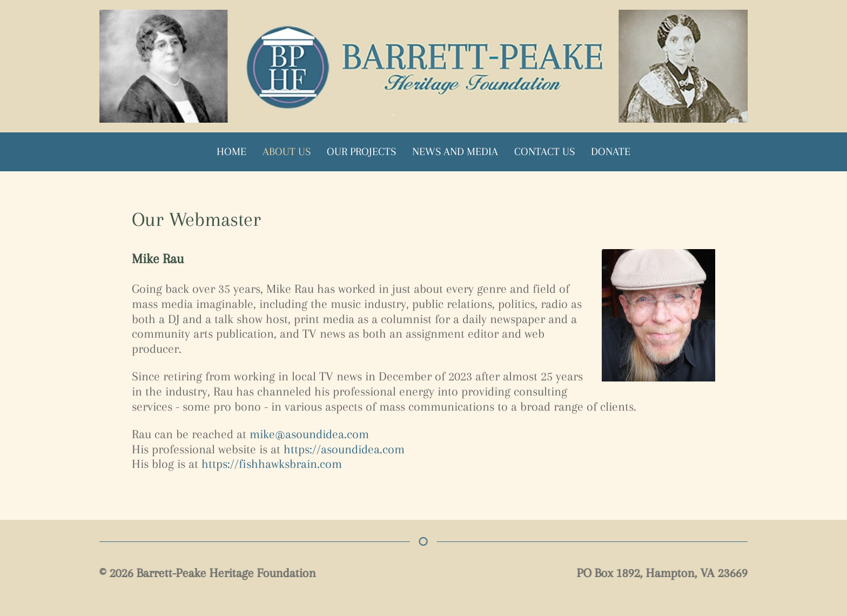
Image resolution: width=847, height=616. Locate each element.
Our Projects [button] (361, 152)
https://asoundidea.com (344, 449)
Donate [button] (611, 152)
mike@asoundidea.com (309, 434)
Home (231, 152)
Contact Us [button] (544, 152)
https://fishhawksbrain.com (272, 464)
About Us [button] (287, 152)
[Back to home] (423, 66)
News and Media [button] (455, 152)
